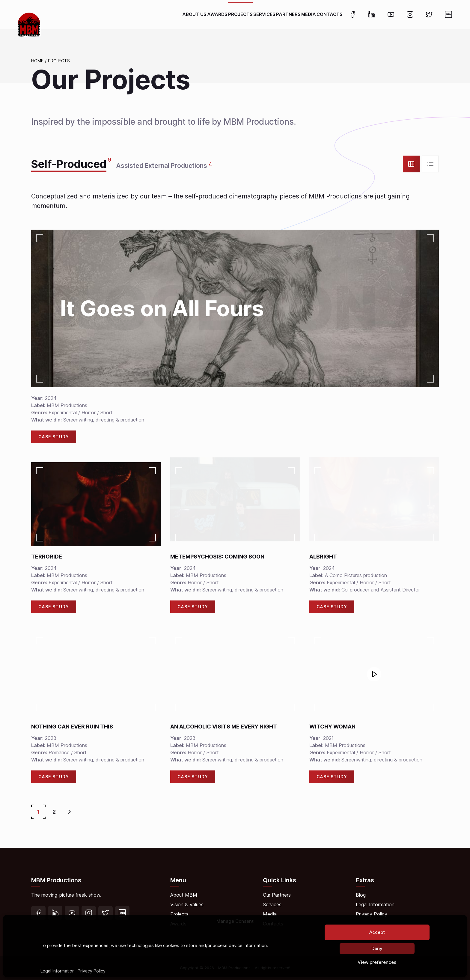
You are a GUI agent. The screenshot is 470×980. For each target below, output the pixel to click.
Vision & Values (187, 904)
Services (272, 904)
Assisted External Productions (162, 166)
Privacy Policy (92, 971)
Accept (377, 932)
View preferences (377, 962)
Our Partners (277, 895)
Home (37, 61)
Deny (377, 948)
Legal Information (58, 971)
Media (270, 914)
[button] (374, 674)
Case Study (54, 437)
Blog (361, 895)
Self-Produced (69, 164)
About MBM (184, 895)
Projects (59, 61)
